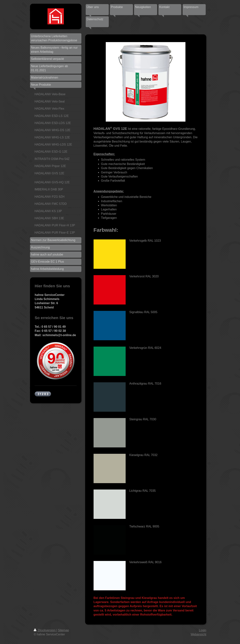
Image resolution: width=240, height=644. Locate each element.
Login (203, 630)
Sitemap (63, 630)
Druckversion (45, 630)
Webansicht (198, 634)
